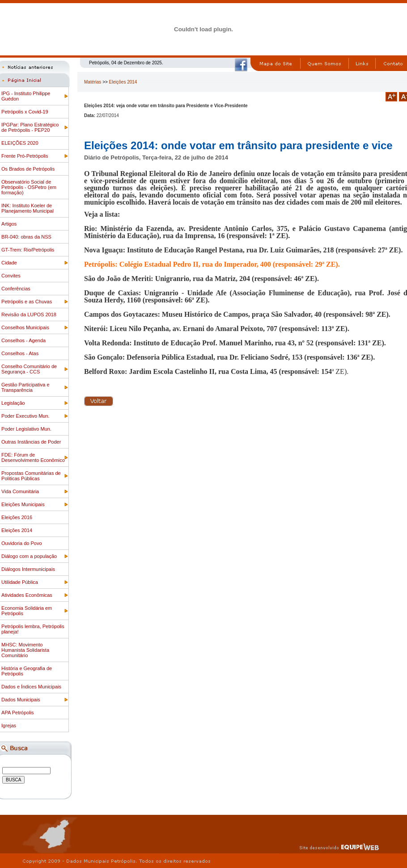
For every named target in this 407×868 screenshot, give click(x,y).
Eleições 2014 (123, 82)
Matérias (93, 82)
